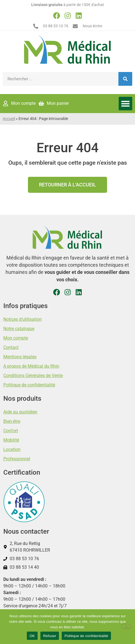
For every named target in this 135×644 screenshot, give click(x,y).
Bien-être (12, 421)
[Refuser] (126, 626)
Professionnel (17, 459)
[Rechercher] (125, 79)
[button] (126, 104)
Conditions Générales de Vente (33, 376)
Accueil (9, 119)
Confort (11, 431)
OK (32, 636)
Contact (11, 347)
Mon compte (16, 338)
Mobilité (11, 440)
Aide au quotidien (20, 412)
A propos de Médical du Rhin (31, 366)
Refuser (50, 636)
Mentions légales (20, 357)
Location (12, 449)
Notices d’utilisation (23, 319)
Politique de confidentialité (29, 385)
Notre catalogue (19, 329)
